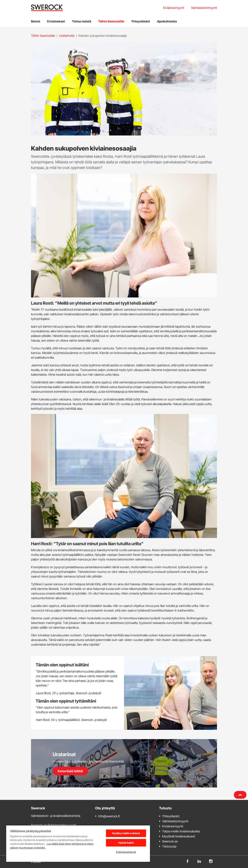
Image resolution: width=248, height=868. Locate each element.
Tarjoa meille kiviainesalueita (181, 831)
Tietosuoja (169, 846)
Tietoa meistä (82, 21)
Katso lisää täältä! (70, 771)
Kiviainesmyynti (174, 8)
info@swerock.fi (109, 816)
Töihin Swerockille (111, 21)
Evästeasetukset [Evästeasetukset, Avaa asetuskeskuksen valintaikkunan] (126, 852)
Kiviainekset (56, 21)
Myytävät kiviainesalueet (179, 836)
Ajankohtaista (167, 21)
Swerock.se (170, 841)
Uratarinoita (67, 36)
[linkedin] (199, 861)
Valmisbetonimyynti (204, 8)
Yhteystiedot (141, 21)
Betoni (36, 21)
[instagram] (211, 861)
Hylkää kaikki (126, 843)
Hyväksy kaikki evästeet (126, 833)
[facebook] (188, 861)
